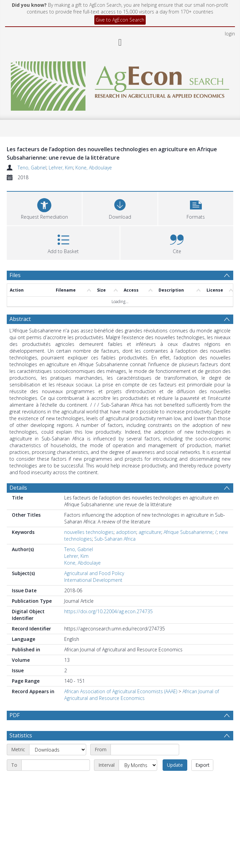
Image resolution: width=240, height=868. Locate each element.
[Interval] (138, 765)
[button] (196, 208)
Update (175, 765)
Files (15, 275)
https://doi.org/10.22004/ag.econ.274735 (109, 611)
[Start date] (145, 750)
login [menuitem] (230, 34)
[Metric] (58, 750)
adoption (126, 532)
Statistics (21, 735)
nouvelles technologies (89, 532)
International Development (93, 580)
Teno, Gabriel (32, 168)
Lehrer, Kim (61, 168)
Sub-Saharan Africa (115, 539)
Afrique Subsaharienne (188, 532)
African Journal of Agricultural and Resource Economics (142, 695)
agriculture (150, 532)
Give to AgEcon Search (120, 20)
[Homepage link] (120, 84)
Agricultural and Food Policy (94, 573)
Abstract (20, 319)
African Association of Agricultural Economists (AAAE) (121, 691)
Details (18, 488)
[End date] (56, 765)
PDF (15, 715)
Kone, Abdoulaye (94, 168)
